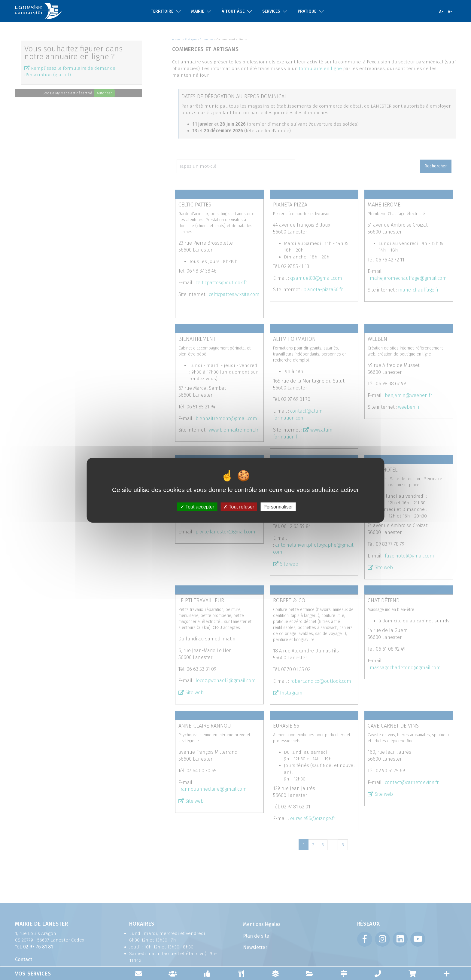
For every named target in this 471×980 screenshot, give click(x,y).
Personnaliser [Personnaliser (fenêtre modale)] (278, 507)
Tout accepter (197, 507)
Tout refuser (239, 507)
